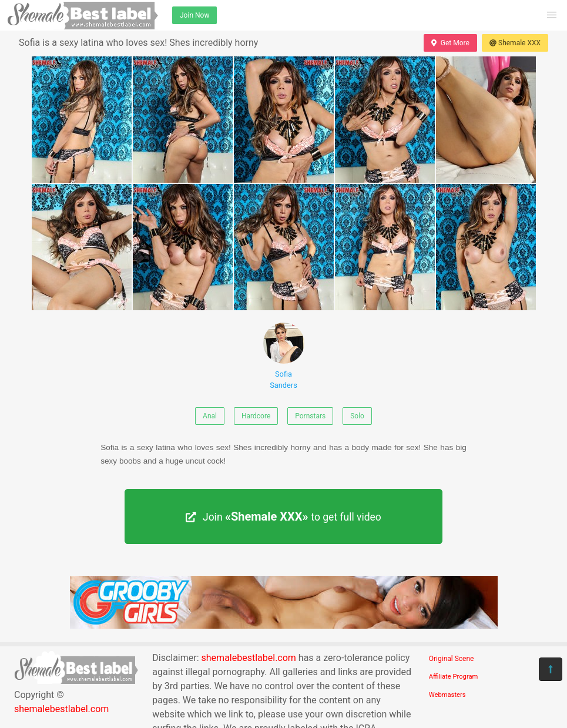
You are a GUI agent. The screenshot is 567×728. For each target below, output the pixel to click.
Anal (210, 416)
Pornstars (310, 416)
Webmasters (447, 695)
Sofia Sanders (284, 356)
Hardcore (256, 416)
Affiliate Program (454, 677)
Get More (450, 43)
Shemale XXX (515, 43)
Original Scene (452, 659)
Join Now (194, 15)
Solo (357, 416)
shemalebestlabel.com (61, 709)
